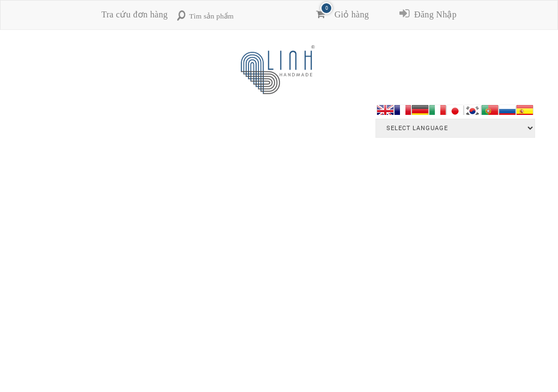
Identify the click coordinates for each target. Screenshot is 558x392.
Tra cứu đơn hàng (135, 14)
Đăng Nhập (433, 14)
